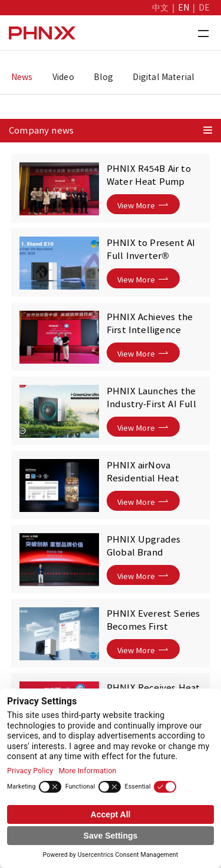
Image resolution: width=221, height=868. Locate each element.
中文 (160, 8)
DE (204, 8)
